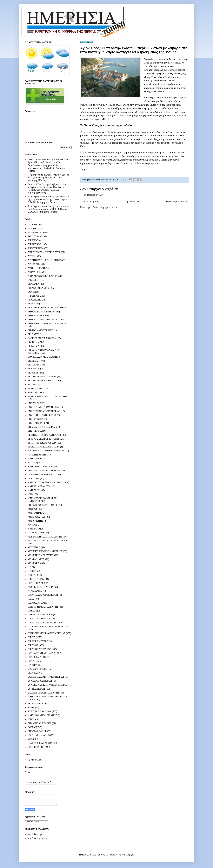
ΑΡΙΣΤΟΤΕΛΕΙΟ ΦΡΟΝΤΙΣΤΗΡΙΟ (45, 260)
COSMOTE (33, 727)
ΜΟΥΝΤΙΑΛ (34, 547)
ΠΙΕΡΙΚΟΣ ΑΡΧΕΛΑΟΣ (39, 649)
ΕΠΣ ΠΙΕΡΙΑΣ (35, 431)
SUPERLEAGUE (36, 747)
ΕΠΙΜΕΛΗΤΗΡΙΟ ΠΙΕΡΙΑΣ (41, 427)
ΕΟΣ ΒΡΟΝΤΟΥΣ (36, 419)
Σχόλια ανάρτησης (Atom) (105, 207)
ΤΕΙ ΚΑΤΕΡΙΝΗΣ (36, 703)
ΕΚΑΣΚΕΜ (33, 365)
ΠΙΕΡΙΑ (32, 637)
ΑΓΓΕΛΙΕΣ (33, 225)
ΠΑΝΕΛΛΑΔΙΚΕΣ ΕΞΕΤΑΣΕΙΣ (43, 623)
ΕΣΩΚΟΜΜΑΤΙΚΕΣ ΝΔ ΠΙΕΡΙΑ (44, 447)
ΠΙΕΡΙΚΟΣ (33, 645)
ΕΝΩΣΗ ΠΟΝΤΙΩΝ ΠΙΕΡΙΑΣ (42, 415)
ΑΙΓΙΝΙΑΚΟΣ (34, 244)
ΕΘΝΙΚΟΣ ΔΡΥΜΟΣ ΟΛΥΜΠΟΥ (44, 357)
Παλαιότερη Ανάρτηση (177, 202)
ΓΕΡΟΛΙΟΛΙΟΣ (35, 300)
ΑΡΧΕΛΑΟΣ (34, 264)
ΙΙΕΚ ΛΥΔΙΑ (34, 478)
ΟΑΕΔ (31, 599)
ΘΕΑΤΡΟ (32, 463)
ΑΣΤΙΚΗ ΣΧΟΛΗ (36, 268)
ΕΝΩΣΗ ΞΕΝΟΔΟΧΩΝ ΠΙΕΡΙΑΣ (44, 411)
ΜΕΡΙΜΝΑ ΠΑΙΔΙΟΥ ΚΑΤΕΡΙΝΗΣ (45, 537)
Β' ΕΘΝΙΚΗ (34, 280)
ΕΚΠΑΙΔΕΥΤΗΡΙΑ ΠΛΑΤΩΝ (42, 377)
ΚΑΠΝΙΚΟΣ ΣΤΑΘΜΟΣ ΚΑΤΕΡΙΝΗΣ (46, 482)
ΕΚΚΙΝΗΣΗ (34, 369)
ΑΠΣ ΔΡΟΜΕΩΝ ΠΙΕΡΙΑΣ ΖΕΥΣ (44, 252)
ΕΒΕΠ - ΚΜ (34, 342)
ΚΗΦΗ (31, 494)
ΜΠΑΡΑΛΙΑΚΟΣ (36, 559)
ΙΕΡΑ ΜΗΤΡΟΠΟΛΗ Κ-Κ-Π (41, 474)
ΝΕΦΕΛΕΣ (33, 575)
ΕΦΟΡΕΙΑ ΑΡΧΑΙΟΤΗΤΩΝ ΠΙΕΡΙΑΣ (46, 451)
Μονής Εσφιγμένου (154, 77)
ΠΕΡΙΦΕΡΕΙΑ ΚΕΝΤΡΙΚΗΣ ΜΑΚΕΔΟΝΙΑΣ (49, 627)
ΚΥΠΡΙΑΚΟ (34, 529)
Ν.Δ (30, 567)
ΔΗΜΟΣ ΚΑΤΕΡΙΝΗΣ (39, 316)
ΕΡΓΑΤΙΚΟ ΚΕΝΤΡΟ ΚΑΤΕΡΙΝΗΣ (45, 435)
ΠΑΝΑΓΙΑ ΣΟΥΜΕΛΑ (39, 619)
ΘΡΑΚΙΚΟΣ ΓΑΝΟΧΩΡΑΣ (41, 466)
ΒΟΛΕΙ (31, 292)
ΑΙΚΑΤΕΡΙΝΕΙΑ (36, 248)
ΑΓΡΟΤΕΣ (33, 228)
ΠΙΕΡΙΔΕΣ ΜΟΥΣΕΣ (38, 641)
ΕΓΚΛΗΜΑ (34, 346)
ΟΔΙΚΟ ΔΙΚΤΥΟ (36, 603)
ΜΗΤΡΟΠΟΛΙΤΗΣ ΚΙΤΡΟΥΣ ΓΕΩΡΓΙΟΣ (48, 541)
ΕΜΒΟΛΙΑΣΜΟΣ (36, 392)
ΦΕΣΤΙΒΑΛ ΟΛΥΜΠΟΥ (40, 711)
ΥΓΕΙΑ (31, 707)
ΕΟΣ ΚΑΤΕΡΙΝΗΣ (37, 423)
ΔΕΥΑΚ (32, 304)
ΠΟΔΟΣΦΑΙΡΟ (35, 657)
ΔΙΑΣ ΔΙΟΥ (33, 334)
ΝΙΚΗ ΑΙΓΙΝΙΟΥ (36, 579)
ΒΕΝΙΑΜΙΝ (34, 284)
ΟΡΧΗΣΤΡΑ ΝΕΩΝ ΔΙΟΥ (40, 615)
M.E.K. (31, 739)
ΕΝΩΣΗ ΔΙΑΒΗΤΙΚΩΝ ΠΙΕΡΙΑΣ (44, 407)
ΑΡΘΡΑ (31, 256)
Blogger (130, 855)
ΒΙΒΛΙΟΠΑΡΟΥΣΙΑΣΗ (39, 288)
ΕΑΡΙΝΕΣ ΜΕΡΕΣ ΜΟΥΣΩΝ (42, 338)
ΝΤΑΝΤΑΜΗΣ (35, 591)
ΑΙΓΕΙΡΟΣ (33, 240)
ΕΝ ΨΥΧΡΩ (34, 403)
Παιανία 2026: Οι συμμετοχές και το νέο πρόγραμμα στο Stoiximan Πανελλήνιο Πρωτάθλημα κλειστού (47, 187)
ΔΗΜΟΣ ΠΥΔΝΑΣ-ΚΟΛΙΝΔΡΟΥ (44, 320)
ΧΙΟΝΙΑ (32, 719)
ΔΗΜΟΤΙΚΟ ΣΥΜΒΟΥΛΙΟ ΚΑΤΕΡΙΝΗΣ (48, 323)
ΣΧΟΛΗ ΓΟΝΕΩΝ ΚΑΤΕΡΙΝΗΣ (44, 693)
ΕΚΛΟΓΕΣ (33, 373)
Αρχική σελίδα (133, 202)
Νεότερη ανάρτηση (90, 202)
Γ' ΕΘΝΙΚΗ (33, 296)
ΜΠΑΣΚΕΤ (33, 563)
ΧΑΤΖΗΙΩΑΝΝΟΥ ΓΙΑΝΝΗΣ (42, 715)
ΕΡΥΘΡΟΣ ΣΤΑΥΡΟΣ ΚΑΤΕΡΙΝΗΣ (45, 439)
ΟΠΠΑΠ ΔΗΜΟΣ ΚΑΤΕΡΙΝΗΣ (43, 607)
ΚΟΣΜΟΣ (33, 509)
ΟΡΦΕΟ (32, 611)
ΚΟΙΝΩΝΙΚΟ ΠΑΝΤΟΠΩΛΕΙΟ (43, 505)
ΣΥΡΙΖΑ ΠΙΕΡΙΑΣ (37, 689)
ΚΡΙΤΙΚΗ (32, 525)
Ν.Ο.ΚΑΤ (32, 571)
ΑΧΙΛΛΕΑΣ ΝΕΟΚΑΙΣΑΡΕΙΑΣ (43, 276)
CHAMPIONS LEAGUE (40, 723)
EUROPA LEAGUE (37, 731)
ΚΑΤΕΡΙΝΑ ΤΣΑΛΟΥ (38, 486)
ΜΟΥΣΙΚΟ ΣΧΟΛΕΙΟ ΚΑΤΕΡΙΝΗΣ (45, 551)
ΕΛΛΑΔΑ (33, 384)
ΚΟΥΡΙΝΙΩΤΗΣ (35, 521)
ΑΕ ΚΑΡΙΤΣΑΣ (35, 232)
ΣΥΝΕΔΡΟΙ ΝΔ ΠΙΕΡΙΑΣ (40, 681)
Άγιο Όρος (116, 108)
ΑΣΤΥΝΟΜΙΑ (35, 272)
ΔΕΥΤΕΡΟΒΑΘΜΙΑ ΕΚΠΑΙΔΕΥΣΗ (45, 308)
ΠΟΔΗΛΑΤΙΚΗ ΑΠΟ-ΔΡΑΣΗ (42, 653)
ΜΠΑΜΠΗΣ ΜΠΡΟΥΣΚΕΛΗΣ (43, 555)
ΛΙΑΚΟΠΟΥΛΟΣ (36, 533)
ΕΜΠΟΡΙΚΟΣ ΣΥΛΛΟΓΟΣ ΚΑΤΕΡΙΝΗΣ (48, 396)
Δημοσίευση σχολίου (94, 195)
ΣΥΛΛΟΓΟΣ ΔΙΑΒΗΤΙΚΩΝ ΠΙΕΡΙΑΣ (46, 677)
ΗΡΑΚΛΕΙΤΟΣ (35, 459)
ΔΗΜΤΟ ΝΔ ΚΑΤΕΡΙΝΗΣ (40, 330)
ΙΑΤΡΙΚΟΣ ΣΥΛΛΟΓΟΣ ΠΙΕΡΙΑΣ (44, 470)
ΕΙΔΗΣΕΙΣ (33, 361)
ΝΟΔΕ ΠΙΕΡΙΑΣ (36, 583)
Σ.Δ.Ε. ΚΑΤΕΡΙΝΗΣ (37, 669)
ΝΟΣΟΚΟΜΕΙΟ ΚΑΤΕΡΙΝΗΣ (42, 587)
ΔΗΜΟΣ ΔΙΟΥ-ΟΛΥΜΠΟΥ (41, 312)
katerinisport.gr (35, 834)
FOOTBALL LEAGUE (39, 735)
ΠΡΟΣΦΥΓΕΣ (34, 665)
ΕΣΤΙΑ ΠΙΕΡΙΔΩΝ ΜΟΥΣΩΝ (42, 443)
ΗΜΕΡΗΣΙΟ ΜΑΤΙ (37, 455)
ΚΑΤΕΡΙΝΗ (33, 490)
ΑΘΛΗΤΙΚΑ (34, 236)
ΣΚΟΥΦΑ (32, 673)
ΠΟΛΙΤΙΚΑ (33, 661)
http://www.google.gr (38, 838)
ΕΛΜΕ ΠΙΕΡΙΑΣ (36, 388)
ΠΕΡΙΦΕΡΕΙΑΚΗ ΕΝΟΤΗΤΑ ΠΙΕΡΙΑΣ (47, 633)
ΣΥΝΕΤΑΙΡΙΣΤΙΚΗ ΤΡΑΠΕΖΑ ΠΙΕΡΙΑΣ (47, 685)
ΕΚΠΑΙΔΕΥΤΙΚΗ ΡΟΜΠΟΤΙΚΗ (44, 381)
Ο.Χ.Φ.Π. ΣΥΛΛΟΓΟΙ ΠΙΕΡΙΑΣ (43, 595)
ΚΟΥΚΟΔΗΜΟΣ (36, 513)
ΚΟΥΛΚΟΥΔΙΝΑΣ (37, 517)
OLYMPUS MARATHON (40, 743)
